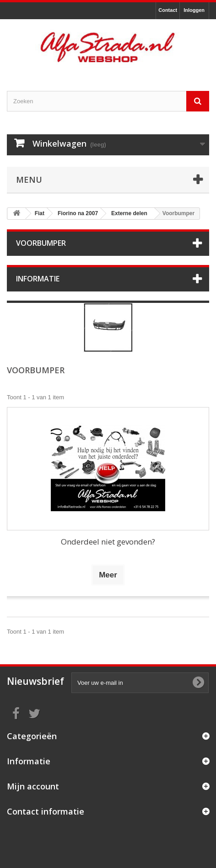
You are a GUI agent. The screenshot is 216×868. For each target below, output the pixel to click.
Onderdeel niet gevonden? (108, 542)
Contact (168, 10)
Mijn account (33, 786)
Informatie (38, 279)
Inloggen (194, 10)
